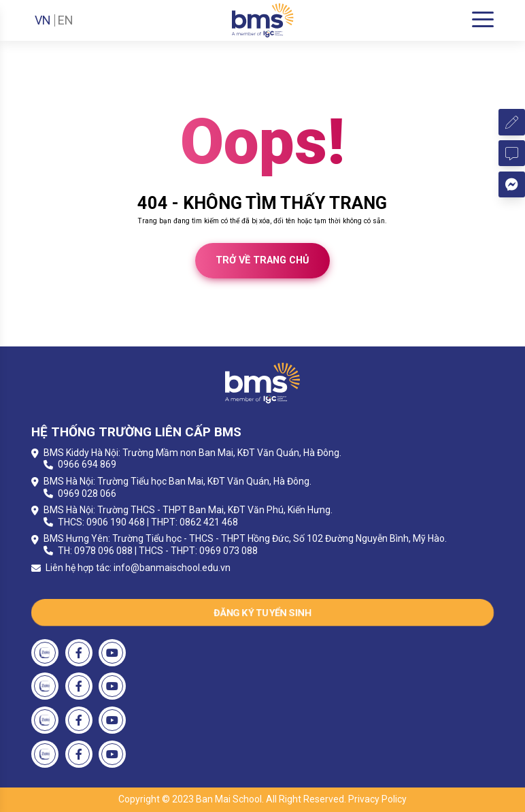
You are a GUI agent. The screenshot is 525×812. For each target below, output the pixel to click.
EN (66, 20)
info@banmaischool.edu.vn (172, 568)
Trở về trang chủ (262, 260)
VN (43, 20)
